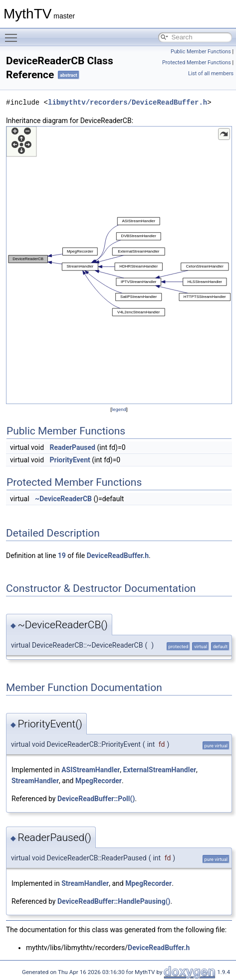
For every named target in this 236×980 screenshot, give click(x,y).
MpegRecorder (99, 781)
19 (62, 556)
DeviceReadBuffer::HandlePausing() (114, 901)
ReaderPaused (73, 447)
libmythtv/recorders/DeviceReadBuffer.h (127, 102)
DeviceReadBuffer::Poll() (96, 799)
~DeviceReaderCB (63, 499)
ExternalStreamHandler (160, 770)
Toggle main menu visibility (13, 33)
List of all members (211, 73)
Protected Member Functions (197, 63)
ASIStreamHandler (91, 770)
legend (119, 409)
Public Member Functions (201, 52)
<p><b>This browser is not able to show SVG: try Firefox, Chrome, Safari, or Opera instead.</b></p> (119, 265)
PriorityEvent (70, 460)
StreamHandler (35, 781)
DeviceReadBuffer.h (118, 556)
